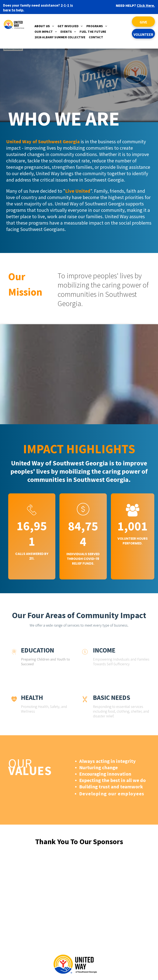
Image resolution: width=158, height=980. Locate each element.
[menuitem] (45, 27)
